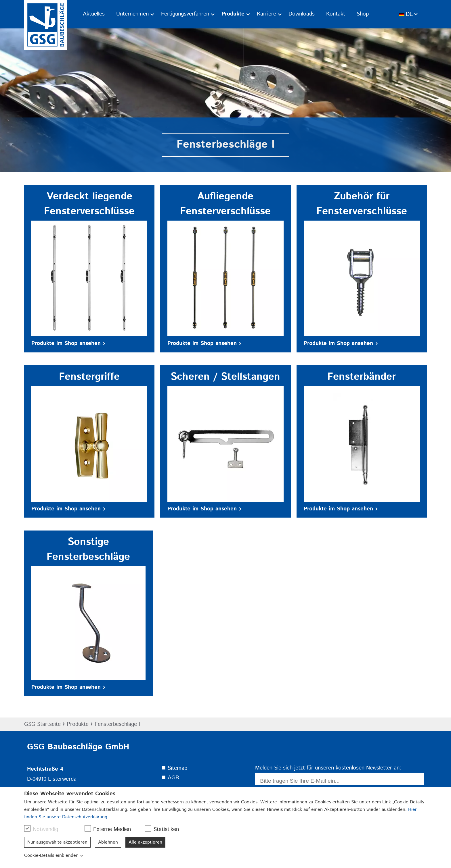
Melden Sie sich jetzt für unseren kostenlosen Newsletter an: (328, 768)
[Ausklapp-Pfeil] (152, 14)
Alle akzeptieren (145, 842)
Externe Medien (111, 829)
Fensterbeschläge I (117, 724)
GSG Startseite (42, 724)
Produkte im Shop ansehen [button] (68, 343)
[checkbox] (27, 828)
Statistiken (165, 829)
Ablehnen (108, 842)
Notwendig (44, 829)
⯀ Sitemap (174, 768)
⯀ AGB (170, 778)
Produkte (78, 724)
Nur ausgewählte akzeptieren (57, 842)
